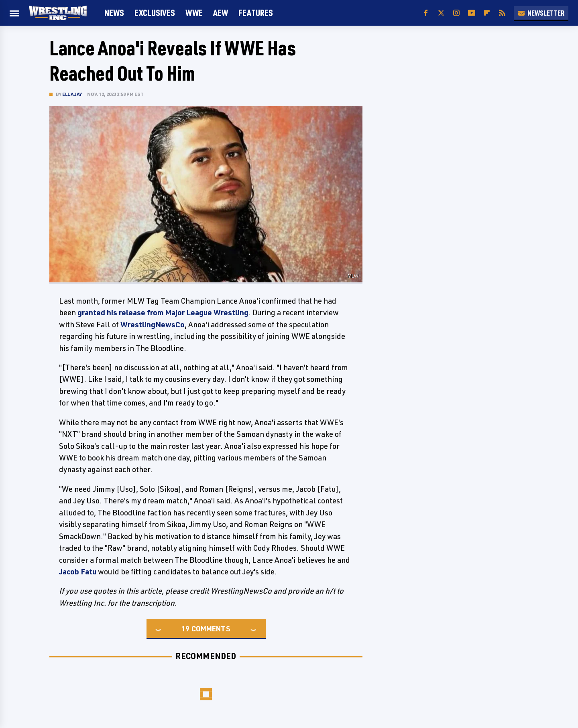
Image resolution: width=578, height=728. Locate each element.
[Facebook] (426, 13)
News (114, 13)
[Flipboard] (487, 13)
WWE (194, 13)
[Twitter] (441, 13)
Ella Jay (72, 94)
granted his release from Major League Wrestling (163, 312)
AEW (221, 13)
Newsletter (541, 13)
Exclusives (155, 13)
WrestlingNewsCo (153, 324)
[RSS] (502, 13)
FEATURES (256, 13)
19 (185, 629)
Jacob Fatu (78, 572)
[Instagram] (456, 13)
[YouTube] (472, 13)
